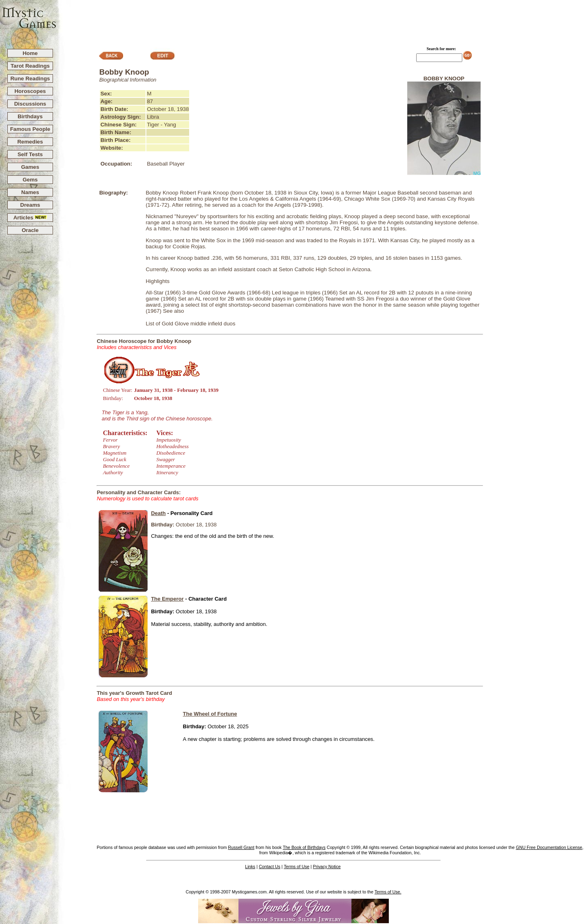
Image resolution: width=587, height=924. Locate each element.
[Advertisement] (322, 21)
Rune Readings (30, 78)
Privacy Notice (327, 867)
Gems (30, 180)
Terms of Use (297, 867)
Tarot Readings (30, 66)
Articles (30, 218)
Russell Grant (241, 847)
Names (30, 192)
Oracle (30, 230)
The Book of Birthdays (304, 847)
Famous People (30, 129)
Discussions (30, 104)
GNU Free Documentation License (549, 847)
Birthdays (30, 116)
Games (30, 167)
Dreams (30, 205)
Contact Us (270, 867)
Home (30, 53)
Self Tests (30, 154)
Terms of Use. (388, 892)
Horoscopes (30, 91)
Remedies (30, 142)
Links (250, 867)
